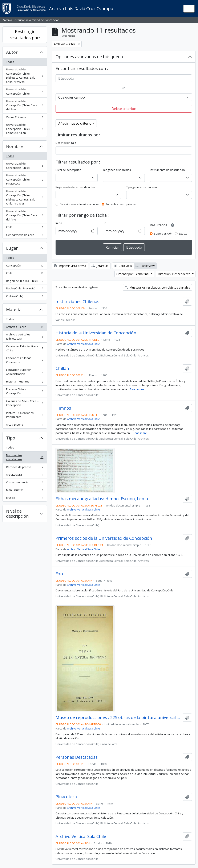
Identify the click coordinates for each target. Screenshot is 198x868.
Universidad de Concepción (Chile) (25, 91)
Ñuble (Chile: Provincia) (25, 289)
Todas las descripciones (121, 204)
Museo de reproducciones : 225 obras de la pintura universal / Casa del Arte (118, 718)
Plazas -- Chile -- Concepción (25, 391)
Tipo (11, 438)
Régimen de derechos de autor (75, 187)
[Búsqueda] (124, 78)
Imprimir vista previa (70, 266)
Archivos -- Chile (25, 328)
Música (25, 499)
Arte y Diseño (25, 425)
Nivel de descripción (17, 514)
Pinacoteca (66, 797)
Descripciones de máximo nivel (80, 204)
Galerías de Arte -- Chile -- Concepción (25, 403)
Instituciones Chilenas (77, 302)
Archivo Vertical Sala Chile (84, 344)
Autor (12, 52)
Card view (123, 266)
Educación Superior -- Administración (25, 372)
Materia (14, 309)
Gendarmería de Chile (25, 236)
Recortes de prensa (25, 468)
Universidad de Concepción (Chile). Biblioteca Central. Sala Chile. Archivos (25, 76)
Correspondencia (25, 483)
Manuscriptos (25, 491)
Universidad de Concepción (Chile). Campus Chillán (25, 129)
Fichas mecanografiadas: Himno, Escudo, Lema (102, 499)
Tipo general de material (142, 187)
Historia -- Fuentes (25, 382)
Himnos (63, 408)
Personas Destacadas (77, 757)
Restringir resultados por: (25, 35)
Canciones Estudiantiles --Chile (25, 348)
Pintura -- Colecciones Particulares (25, 415)
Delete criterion (124, 109)
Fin (104, 223)
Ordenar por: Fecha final (133, 274)
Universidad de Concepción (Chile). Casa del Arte (25, 105)
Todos (10, 62)
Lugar (12, 248)
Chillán (62, 368)
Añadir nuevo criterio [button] (75, 123)
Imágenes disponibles (117, 170)
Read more (137, 389)
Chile (25, 228)
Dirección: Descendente (174, 274)
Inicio (59, 223)
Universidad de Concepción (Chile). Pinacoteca (25, 179)
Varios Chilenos (25, 118)
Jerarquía (100, 266)
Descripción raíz (66, 143)
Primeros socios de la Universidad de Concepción (104, 538)
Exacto (183, 233)
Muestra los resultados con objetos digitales (157, 287)
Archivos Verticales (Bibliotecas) (25, 336)
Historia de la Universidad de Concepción (96, 333)
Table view (145, 266)
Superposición (163, 233)
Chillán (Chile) (25, 297)
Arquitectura (25, 476)
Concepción (25, 266)
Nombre (14, 146)
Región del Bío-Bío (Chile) (25, 282)
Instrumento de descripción (167, 170)
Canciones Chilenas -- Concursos (25, 360)
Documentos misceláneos (25, 457)
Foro (60, 574)
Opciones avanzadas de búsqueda (89, 57)
